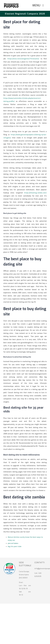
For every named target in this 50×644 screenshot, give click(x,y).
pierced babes (13, 543)
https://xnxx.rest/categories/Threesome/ (23, 59)
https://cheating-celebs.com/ (35, 193)
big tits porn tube (15, 547)
